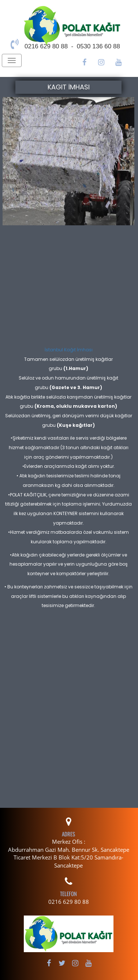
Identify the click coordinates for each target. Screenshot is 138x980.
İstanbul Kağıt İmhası (69, 350)
